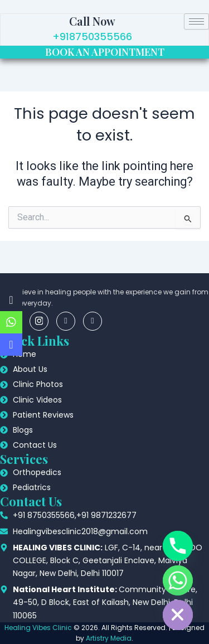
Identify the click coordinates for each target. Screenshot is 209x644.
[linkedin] (66, 321)
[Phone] (178, 546)
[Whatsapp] (178, 580)
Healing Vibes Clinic (38, 628)
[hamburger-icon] (196, 21)
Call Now (92, 21)
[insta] (39, 321)
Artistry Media (109, 638)
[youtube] (93, 321)
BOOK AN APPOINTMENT (105, 52)
